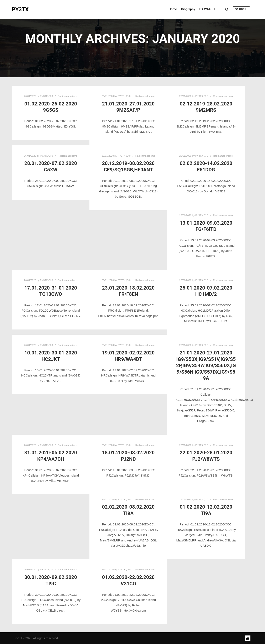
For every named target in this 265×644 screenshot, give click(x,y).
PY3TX (20, 9)
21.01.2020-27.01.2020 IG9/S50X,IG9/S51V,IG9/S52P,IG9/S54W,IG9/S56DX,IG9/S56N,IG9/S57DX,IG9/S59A (206, 365)
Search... (241, 9)
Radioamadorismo (68, 96)
